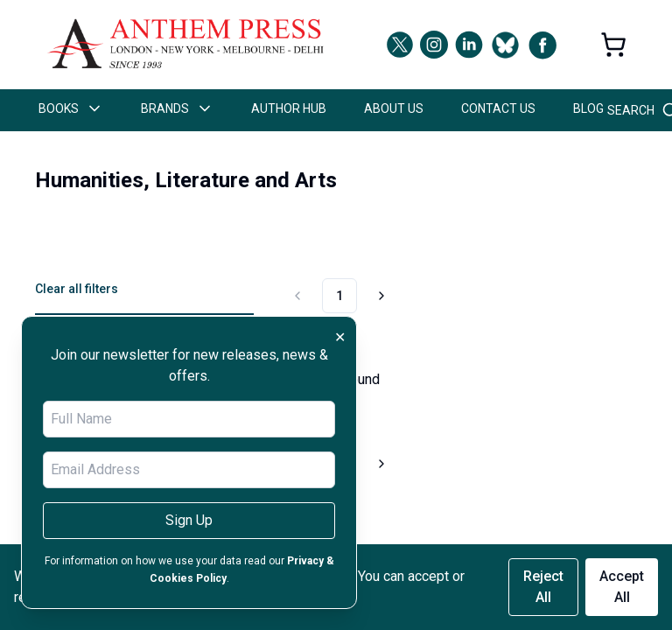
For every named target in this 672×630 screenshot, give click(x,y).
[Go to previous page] (300, 296)
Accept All (622, 587)
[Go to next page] (379, 296)
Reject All (543, 587)
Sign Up (189, 520)
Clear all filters (77, 289)
